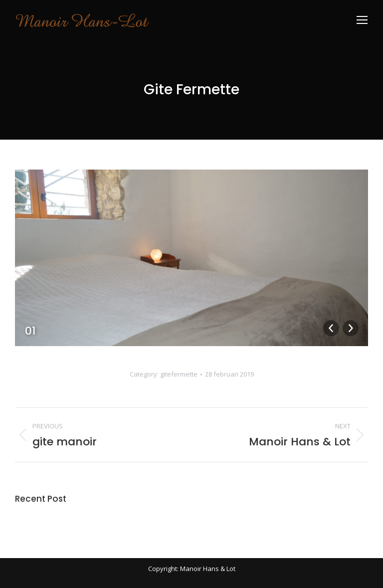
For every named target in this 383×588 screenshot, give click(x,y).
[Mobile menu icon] (362, 20)
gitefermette (179, 374)
